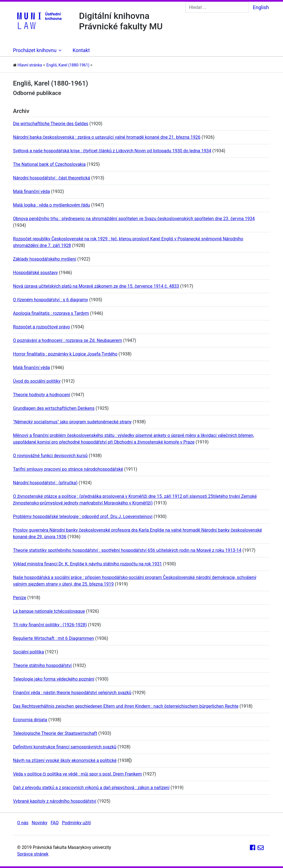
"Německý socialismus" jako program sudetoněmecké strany (72, 422)
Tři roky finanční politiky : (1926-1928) (50, 625)
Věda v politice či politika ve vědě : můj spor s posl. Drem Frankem (77, 774)
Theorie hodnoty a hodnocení (42, 395)
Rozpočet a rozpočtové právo (41, 327)
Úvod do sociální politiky (37, 381)
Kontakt (81, 50)
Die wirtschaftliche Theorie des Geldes (51, 124)
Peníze (20, 598)
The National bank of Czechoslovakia (49, 164)
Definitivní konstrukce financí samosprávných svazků (65, 747)
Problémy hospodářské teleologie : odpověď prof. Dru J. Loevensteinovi (83, 517)
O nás (23, 823)
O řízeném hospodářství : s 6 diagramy (51, 300)
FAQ (55, 823)
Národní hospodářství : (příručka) (45, 483)
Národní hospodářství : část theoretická (52, 178)
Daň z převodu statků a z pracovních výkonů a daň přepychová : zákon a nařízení (91, 788)
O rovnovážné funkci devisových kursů (50, 456)
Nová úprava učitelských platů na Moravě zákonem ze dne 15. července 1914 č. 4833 (96, 286)
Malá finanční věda (31, 191)
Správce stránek (33, 854)
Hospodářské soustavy (35, 273)
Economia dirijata (30, 720)
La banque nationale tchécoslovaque (49, 611)
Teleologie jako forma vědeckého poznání (54, 679)
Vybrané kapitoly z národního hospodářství (55, 801)
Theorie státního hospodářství (42, 665)
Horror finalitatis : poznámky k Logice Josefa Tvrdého (65, 354)
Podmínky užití (76, 823)
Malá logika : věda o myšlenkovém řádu (52, 205)
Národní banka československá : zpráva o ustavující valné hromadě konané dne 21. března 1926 (107, 137)
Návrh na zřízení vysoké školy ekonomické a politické (65, 760)
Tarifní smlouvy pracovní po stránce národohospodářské (68, 469)
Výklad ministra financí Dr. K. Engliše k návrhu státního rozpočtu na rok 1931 (87, 564)
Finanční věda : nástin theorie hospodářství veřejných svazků (72, 693)
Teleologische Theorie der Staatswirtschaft (55, 733)
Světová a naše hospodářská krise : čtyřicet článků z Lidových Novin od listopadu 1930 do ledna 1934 (112, 151)
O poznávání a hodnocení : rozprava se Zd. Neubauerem (68, 340)
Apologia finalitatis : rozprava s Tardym (51, 313)
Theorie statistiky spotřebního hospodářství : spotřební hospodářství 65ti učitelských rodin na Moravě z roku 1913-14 (127, 550)
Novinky (40, 823)
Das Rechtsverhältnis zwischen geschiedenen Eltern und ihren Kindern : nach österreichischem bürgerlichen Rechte (126, 706)
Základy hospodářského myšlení (45, 259)
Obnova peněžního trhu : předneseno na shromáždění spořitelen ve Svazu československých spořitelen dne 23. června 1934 (134, 219)
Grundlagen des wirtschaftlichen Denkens (54, 408)
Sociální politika (28, 652)
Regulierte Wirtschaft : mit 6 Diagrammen (53, 638)
